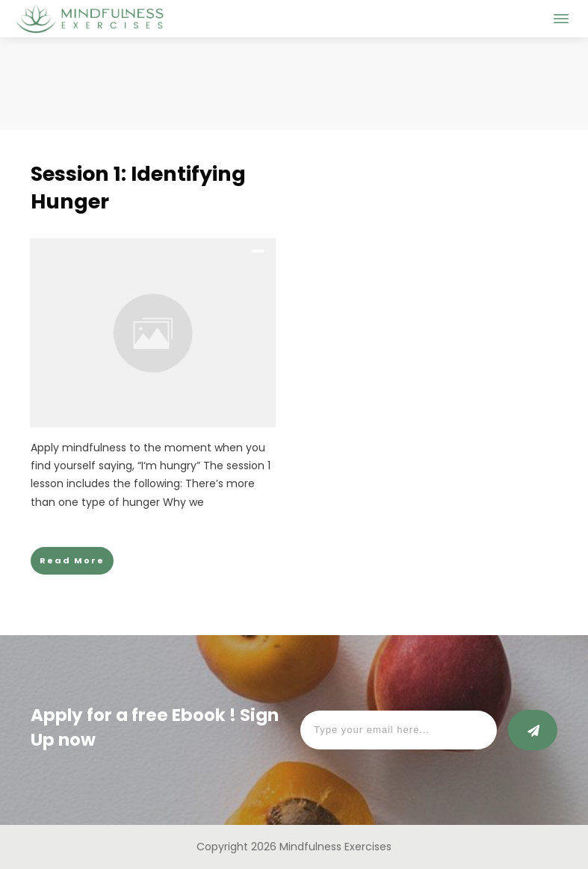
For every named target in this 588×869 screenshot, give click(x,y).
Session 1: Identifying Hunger (138, 188)
